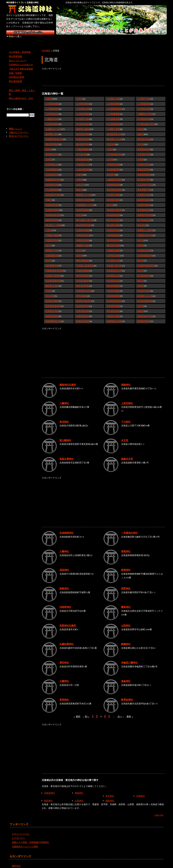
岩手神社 (110, 792)
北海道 (15, 39)
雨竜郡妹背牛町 (145, 313)
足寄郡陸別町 (83, 307)
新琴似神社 (127, 696)
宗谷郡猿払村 (52, 171)
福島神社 (110, 797)
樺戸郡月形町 (113, 216)
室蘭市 (79, 171)
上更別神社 (127, 399)
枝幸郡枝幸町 (144, 206)
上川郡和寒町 (83, 100)
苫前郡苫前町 (144, 287)
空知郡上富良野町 (85, 262)
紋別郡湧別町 (83, 272)
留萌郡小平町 (52, 247)
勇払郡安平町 (83, 141)
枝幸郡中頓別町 (114, 206)
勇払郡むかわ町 (114, 136)
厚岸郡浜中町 (52, 151)
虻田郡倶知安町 (84, 297)
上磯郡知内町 (52, 115)
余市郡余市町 (83, 131)
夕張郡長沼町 (113, 161)
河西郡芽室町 (83, 237)
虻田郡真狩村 (83, 302)
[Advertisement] (103, 74)
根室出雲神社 (67, 455)
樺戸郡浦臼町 (144, 216)
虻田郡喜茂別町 (114, 297)
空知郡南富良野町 (54, 267)
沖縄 (157, 39)
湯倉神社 (126, 677)
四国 (122, 39)
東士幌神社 (65, 436)
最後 (130, 713)
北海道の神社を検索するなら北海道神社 (30, 9)
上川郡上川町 (113, 95)
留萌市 (141, 242)
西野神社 (126, 585)
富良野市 (111, 171)
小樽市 (79, 176)
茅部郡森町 (82, 292)
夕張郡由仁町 (83, 161)
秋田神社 (48, 797)
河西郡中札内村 (145, 232)
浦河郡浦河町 (113, 237)
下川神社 (126, 418)
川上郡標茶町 (52, 186)
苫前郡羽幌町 (113, 287)
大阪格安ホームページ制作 (25, 843)
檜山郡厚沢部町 (84, 222)
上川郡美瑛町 (83, 110)
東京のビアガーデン (19, 132)
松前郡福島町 (83, 206)
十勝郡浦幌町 (83, 146)
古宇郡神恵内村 (114, 151)
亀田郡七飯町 (83, 125)
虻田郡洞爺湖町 (145, 297)
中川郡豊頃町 (113, 120)
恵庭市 (49, 196)
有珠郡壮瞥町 (144, 201)
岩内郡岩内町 (52, 181)
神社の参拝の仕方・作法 (21, 95)
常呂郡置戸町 (144, 186)
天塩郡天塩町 (144, 161)
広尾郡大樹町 (113, 191)
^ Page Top (158, 811)
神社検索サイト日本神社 (30, 32)
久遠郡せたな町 (53, 125)
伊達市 (141, 125)
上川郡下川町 (144, 95)
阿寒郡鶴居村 (83, 313)
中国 (104, 39)
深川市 (141, 237)
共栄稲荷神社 (67, 529)
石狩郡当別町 (113, 252)
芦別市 (49, 287)
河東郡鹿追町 (113, 232)
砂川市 (49, 257)
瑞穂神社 (126, 381)
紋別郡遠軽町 (83, 277)
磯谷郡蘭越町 (83, 257)
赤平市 (141, 302)
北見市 (49, 146)
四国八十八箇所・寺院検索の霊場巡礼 (30, 839)
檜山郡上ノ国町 (53, 222)
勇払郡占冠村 (144, 136)
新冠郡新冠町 (52, 201)
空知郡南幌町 (83, 267)
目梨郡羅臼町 (52, 252)
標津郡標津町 (52, 216)
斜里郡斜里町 (113, 196)
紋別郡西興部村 (53, 277)
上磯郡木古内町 (145, 110)
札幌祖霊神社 (67, 640)
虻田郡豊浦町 (113, 302)
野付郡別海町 (113, 307)
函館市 (141, 131)
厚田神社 (64, 659)
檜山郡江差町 (113, 222)
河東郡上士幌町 (145, 227)
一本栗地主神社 (129, 529)
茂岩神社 (64, 566)
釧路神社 (64, 585)
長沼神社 (64, 418)
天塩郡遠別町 (113, 166)
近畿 (86, 39)
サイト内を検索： (15, 105)
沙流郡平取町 (83, 227)
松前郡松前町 (52, 206)
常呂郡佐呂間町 (114, 186)
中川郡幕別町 (113, 115)
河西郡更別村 (52, 237)
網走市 (141, 277)
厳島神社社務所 (68, 381)
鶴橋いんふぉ (15, 125)
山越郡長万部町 (114, 176)
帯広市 (79, 186)
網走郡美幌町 (113, 282)
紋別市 (141, 267)
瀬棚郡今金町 (83, 242)
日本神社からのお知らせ (21, 61)
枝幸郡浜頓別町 (53, 211)
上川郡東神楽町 (114, 105)
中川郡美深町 (83, 120)
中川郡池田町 (52, 120)
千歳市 (110, 146)
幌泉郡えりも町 (84, 191)
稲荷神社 (126, 566)
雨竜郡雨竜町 (144, 318)
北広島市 (111, 141)
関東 (51, 39)
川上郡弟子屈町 (145, 181)
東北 (33, 39)
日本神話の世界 (16, 73)
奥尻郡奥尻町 (144, 166)
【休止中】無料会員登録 (21, 65)
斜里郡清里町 (144, 196)
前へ (86, 713)
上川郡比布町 (144, 105)
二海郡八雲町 (113, 125)
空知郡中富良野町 (146, 262)
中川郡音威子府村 (146, 120)
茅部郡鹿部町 (113, 292)
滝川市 (49, 242)
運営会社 (16, 862)
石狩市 (79, 252)
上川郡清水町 (52, 110)
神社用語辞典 (15, 78)
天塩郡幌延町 (52, 166)
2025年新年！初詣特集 (20, 48)
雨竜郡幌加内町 (53, 318)
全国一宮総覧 (15, 69)
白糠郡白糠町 (113, 247)
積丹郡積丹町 (52, 262)
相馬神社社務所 (68, 622)
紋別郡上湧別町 (53, 272)
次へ (121, 713)
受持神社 (64, 696)
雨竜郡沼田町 (83, 318)
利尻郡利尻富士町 (54, 136)
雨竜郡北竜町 (113, 313)
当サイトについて (18, 57)
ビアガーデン (18, 834)
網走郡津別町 (83, 282)
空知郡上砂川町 (114, 262)
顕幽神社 (126, 640)
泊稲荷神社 (65, 603)
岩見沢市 (81, 181)
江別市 (49, 227)
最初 (77, 713)
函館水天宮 (127, 455)
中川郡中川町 (83, 115)
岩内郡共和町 (144, 176)
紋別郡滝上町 (113, 272)
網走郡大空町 (52, 282)
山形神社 (79, 797)
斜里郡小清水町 (84, 196)
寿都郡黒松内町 (53, 176)
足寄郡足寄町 (52, 307)
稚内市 (141, 257)
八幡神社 (64, 399)
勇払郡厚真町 (52, 141)
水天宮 (125, 436)
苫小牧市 (50, 292)
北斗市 (141, 141)
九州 (139, 39)
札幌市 (49, 95)
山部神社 (126, 622)
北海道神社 (49, 789)
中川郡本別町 (144, 115)
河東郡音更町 (83, 232)
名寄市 (49, 156)
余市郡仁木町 (52, 131)
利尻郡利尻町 (83, 136)
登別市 (79, 247)
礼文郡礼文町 (113, 257)
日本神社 (46, 47)
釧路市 (141, 307)
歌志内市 (142, 222)
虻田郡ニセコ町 (145, 292)
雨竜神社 (126, 548)
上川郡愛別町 (144, 100)
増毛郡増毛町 (83, 156)
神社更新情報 (15, 53)
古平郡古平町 (144, 151)
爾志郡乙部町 (113, 242)
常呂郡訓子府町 (53, 191)
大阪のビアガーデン (19, 129)
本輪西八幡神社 (129, 659)
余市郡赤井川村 (114, 131)
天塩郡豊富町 (83, 166)
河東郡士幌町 (52, 232)
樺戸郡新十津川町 (85, 216)
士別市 (110, 156)
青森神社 (79, 789)
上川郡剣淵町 (52, 100)
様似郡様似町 (113, 211)
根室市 (79, 211)
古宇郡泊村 (82, 151)
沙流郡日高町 (113, 227)
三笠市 (79, 95)
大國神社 (64, 677)
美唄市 (141, 282)
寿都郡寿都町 (144, 171)
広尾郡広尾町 (144, 191)
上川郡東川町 (83, 105)
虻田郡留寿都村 (53, 302)
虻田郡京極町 (52, 297)
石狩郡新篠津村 (145, 252)
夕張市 (141, 156)
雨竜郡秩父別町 (114, 318)
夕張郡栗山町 (52, 161)
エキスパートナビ (21, 830)
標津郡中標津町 (145, 211)
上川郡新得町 (52, 105)
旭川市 (110, 201)
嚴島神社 (126, 603)
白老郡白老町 (144, 247)
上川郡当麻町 (113, 100)
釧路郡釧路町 (52, 313)
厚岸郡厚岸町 (144, 146)
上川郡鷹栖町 (113, 110)
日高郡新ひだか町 (85, 201)
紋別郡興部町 (144, 272)
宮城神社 (141, 792)
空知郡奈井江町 (114, 267)
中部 (68, 39)
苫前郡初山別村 (84, 287)
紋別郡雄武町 (113, 277)
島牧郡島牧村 (113, 181)
